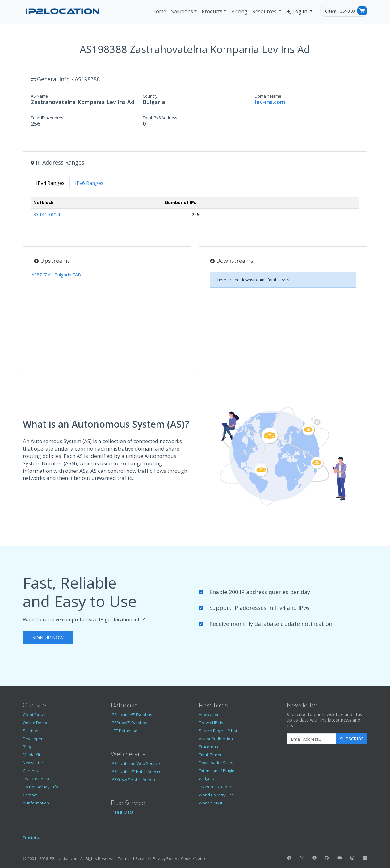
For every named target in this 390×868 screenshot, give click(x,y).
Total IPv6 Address (160, 118)
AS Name (39, 96)
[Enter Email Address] (312, 739)
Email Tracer (210, 755)
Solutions (182, 11)
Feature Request (38, 779)
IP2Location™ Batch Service (136, 771)
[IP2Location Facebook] (289, 858)
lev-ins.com (270, 102)
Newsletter (33, 763)
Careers (30, 771)
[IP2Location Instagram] (352, 858)
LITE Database (124, 731)
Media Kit (31, 755)
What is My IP (211, 803)
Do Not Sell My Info (40, 787)
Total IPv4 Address (48, 118)
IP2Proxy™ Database (130, 723)
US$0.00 (347, 11)
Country (150, 96)
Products (212, 11)
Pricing (239, 11)
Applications (210, 715)
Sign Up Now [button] (48, 637)
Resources (265, 11)
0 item (331, 11)
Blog (27, 747)
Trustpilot (32, 837)
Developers (34, 739)
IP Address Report (216, 787)
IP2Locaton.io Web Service (135, 763)
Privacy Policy (165, 858)
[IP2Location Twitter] (302, 858)
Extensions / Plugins (218, 771)
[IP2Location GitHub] (327, 858)
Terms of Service (133, 858)
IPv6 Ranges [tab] (89, 183)
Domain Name (268, 96)
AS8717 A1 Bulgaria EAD (56, 275)
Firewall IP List (212, 723)
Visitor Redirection (216, 739)
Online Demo (35, 723)
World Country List (216, 795)
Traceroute (209, 747)
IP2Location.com (64, 858)
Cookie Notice (194, 858)
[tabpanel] (195, 211)
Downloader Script (216, 763)
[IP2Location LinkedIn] (365, 858)
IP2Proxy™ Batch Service (134, 779)
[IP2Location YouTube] (340, 858)
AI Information (36, 803)
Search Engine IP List (218, 731)
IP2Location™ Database (133, 715)
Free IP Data (122, 812)
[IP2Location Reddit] (314, 858)
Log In (298, 11)
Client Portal (34, 715)
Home (159, 11)
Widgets (206, 779)
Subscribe (352, 739)
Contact (30, 795)
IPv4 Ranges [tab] (50, 183)
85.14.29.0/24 (47, 214)
